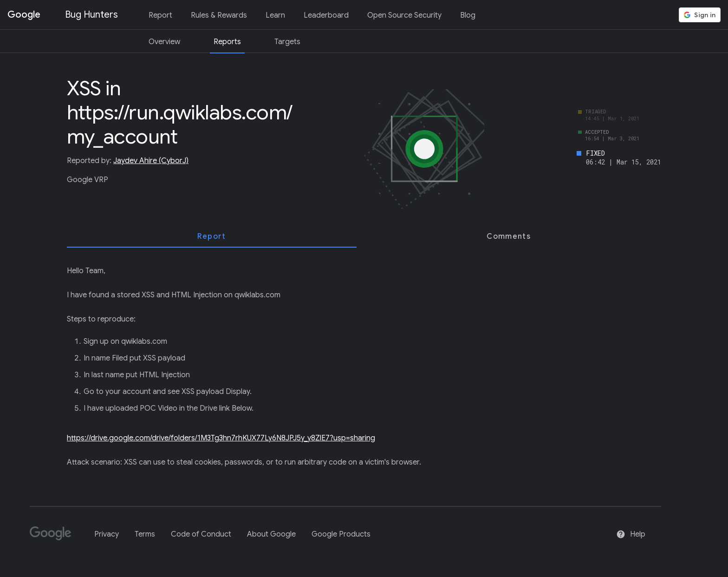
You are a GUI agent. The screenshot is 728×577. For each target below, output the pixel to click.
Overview (164, 42)
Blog (468, 15)
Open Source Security (404, 15)
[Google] (54, 537)
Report (160, 15)
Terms (145, 534)
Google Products (341, 534)
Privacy (107, 534)
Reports (227, 42)
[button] (700, 15)
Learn (275, 15)
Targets (287, 42)
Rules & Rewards (219, 15)
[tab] (212, 236)
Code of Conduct (201, 534)
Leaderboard (326, 15)
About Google (271, 534)
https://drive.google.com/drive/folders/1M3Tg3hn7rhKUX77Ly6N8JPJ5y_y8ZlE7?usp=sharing (221, 438)
